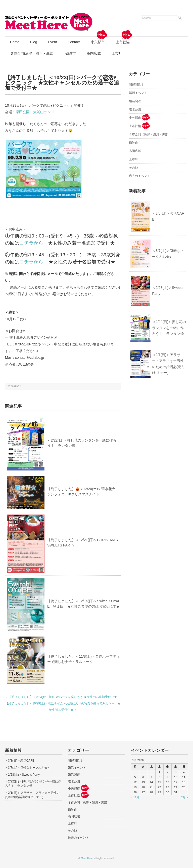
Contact (75, 42)
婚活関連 (135, 101)
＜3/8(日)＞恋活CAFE (168, 217)
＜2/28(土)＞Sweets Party (168, 291)
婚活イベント (138, 93)
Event (53, 42)
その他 (133, 168)
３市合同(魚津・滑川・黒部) (32, 53)
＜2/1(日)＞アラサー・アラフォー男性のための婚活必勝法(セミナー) (168, 364)
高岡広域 (94, 53)
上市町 (118, 53)
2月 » (185, 797)
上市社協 (125, 40)
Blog (34, 42)
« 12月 (135, 797)
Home (15, 42)
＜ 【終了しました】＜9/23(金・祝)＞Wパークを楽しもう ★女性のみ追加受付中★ (61, 697)
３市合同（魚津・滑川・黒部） (150, 134)
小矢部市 (100, 40)
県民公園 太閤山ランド (35, 112)
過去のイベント (139, 176)
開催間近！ (136, 85)
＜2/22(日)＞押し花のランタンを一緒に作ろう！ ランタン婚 (169, 328)
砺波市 (71, 53)
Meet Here (87, 859)
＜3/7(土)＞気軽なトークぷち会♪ (168, 254)
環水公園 (135, 109)
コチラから (31, 243)
